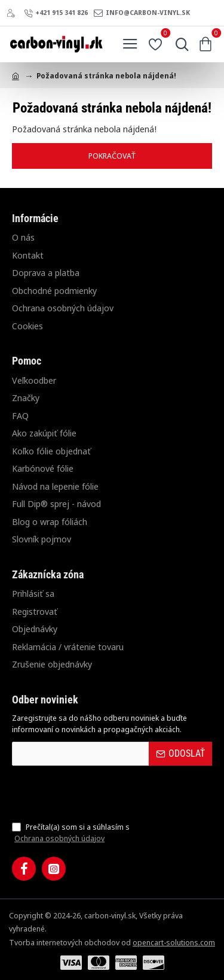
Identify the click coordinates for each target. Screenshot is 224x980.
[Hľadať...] (179, 44)
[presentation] (96, 793)
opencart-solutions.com (174, 942)
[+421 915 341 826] (56, 13)
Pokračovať (112, 156)
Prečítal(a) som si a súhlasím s (71, 833)
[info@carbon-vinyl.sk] (142, 13)
